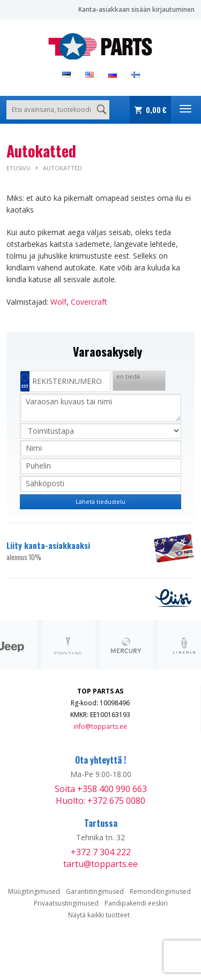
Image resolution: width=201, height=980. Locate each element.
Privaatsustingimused (66, 903)
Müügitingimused (34, 891)
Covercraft (89, 302)
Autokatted (62, 168)
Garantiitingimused (95, 891)
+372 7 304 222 (101, 852)
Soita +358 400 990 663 (101, 789)
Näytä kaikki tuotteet (99, 915)
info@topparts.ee (100, 726)
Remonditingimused (160, 891)
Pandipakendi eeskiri (136, 903)
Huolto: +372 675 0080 (100, 801)
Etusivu (18, 168)
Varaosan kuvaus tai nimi (100, 408)
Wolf (58, 302)
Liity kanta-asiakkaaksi (74, 551)
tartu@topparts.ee (100, 864)
